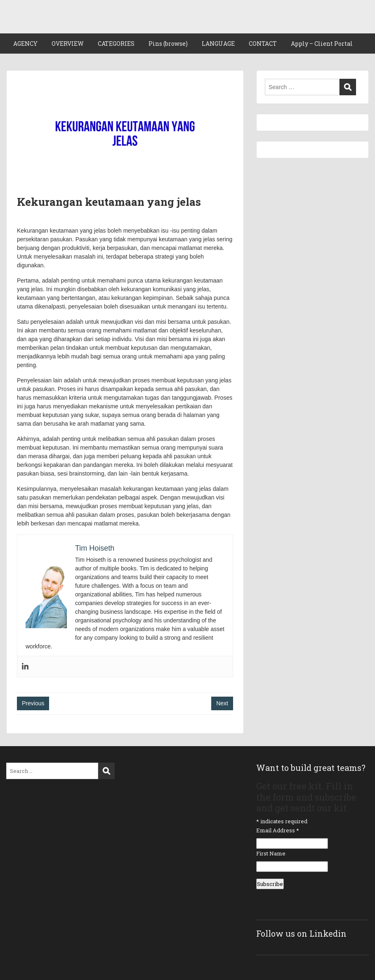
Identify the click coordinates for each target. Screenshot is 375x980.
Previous (33, 703)
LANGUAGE (218, 44)
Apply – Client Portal (322, 44)
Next (222, 703)
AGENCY (25, 44)
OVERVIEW (68, 44)
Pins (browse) (168, 44)
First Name (271, 853)
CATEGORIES (116, 44)
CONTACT (263, 44)
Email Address (278, 830)
